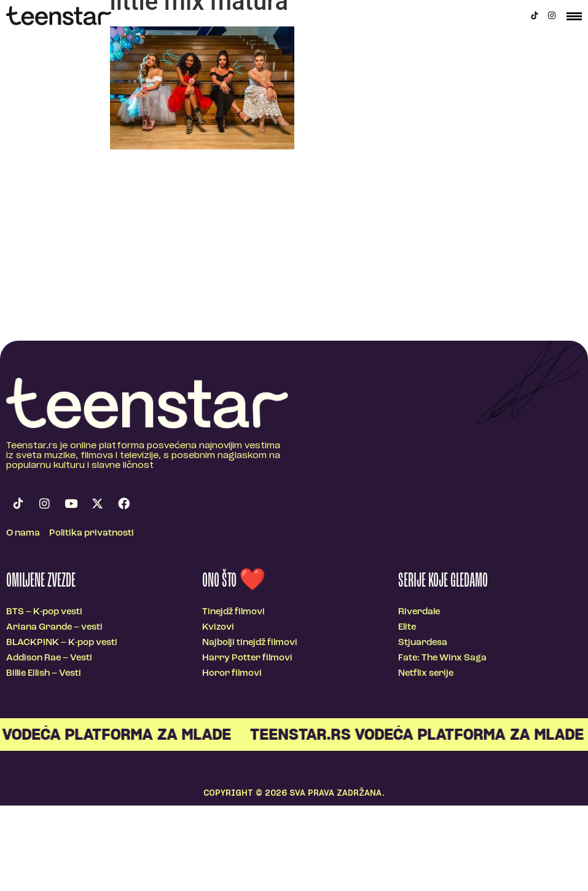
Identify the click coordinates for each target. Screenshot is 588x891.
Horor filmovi (232, 674)
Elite (407, 628)
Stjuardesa (423, 643)
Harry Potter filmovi (247, 658)
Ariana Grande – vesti (54, 628)
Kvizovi (218, 628)
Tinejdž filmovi (233, 612)
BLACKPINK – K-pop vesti (62, 643)
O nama (23, 533)
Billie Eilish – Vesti (44, 674)
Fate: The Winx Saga (442, 658)
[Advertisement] (294, 248)
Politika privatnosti (92, 533)
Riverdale (419, 612)
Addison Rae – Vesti (49, 658)
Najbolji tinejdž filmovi (250, 643)
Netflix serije (426, 674)
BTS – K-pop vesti (44, 612)
